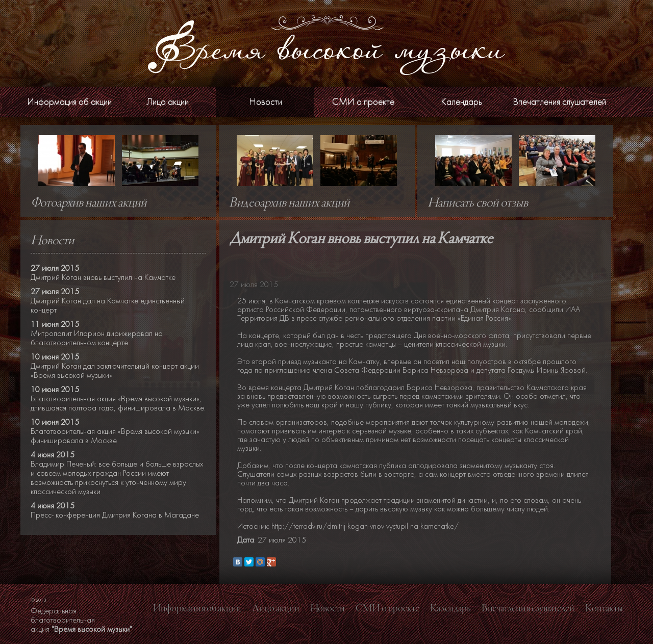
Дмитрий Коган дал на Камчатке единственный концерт (108, 305)
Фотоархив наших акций (89, 203)
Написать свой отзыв (478, 203)
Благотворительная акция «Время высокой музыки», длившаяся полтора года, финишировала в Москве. (118, 403)
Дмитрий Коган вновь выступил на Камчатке (103, 277)
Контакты (604, 609)
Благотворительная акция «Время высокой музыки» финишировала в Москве (115, 436)
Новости (266, 102)
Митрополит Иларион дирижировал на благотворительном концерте (97, 338)
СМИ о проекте (363, 102)
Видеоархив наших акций (289, 203)
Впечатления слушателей (559, 102)
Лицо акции (168, 102)
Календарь (461, 102)
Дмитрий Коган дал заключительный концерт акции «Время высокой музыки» (115, 371)
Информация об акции (69, 102)
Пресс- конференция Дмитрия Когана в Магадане (115, 515)
